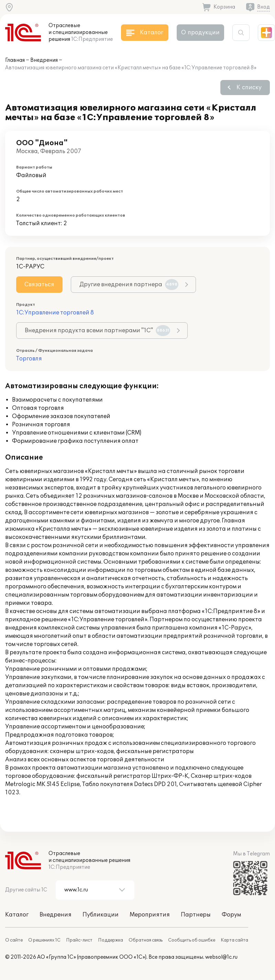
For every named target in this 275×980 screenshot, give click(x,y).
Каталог (17, 915)
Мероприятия (150, 915)
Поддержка (111, 940)
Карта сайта (234, 940)
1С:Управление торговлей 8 (55, 313)
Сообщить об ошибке (192, 940)
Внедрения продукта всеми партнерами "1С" (97, 331)
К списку (249, 88)
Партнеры (196, 915)
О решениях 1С (44, 940)
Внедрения (44, 60)
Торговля (29, 359)
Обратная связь (146, 940)
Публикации (101, 915)
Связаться (39, 285)
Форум (231, 915)
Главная (15, 60)
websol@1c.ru (221, 957)
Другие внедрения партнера (129, 285)
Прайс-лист (79, 940)
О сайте (14, 940)
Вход (263, 7)
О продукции (200, 33)
